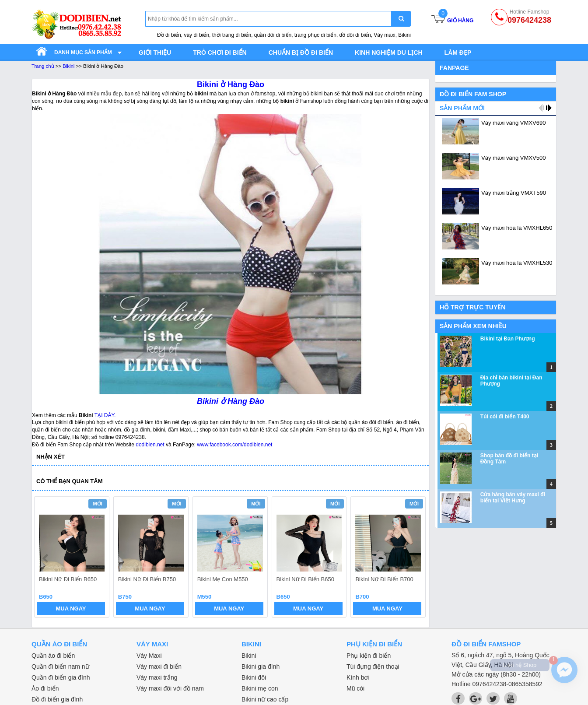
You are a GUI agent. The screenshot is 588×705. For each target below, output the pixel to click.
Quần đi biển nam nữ (60, 666)
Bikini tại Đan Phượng (508, 339)
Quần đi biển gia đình (61, 677)
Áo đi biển (45, 688)
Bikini (68, 66)
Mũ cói (355, 688)
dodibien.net (150, 445)
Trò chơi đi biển (220, 53)
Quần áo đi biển (53, 656)
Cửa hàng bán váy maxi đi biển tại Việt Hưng (513, 498)
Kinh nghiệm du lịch (389, 53)
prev (46, 558)
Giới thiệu (155, 53)
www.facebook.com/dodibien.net (234, 445)
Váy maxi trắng (157, 677)
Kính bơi (358, 677)
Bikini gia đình (261, 666)
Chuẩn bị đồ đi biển (301, 53)
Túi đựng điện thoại (373, 666)
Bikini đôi (254, 677)
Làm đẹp (458, 53)
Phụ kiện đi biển (369, 656)
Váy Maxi (149, 656)
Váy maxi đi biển (159, 666)
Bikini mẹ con (260, 688)
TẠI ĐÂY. (105, 415)
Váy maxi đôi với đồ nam (170, 688)
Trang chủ (43, 66)
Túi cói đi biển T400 (505, 417)
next (415, 558)
